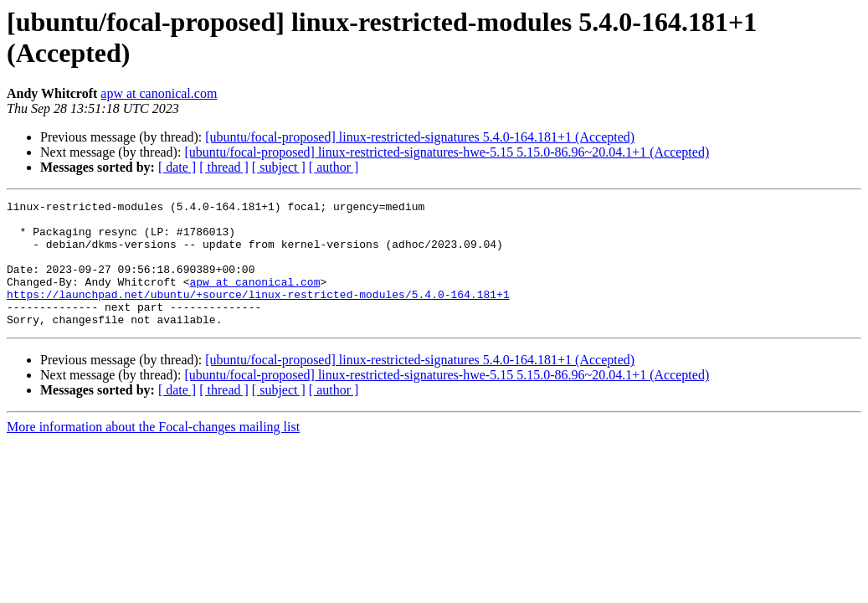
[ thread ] (224, 167)
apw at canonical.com (159, 93)
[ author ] (334, 167)
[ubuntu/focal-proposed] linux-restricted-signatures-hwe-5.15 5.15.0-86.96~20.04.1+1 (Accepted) (447, 152)
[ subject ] (279, 167)
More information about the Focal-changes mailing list (153, 452)
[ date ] (177, 167)
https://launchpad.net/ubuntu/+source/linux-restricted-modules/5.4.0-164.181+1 (258, 314)
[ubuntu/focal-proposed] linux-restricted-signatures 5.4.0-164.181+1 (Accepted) (420, 137)
